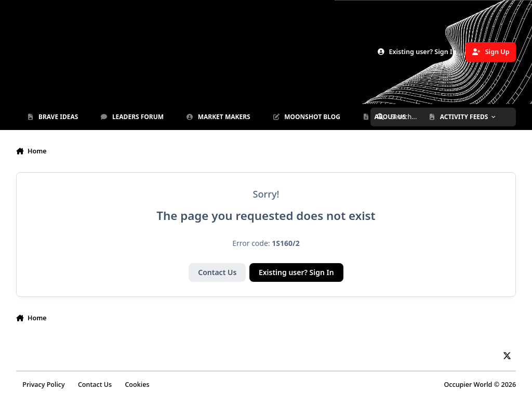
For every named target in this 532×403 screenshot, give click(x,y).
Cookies (137, 385)
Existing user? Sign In (296, 272)
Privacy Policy (43, 385)
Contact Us (217, 272)
